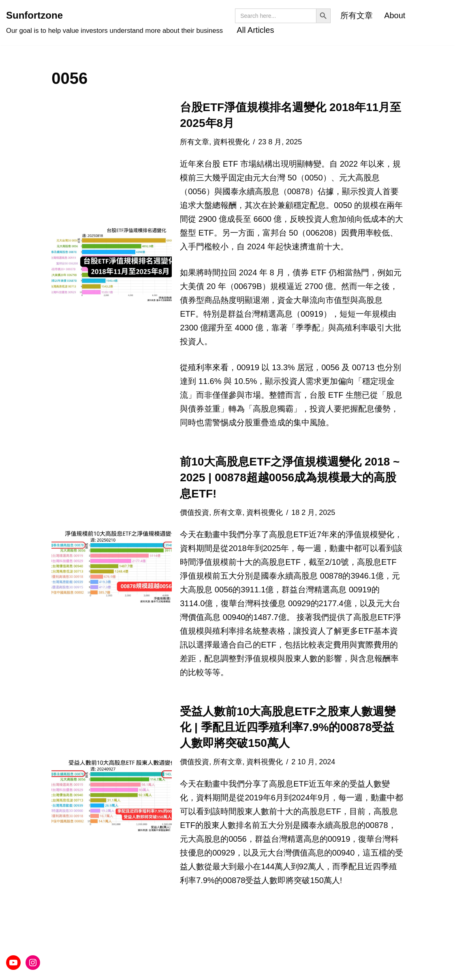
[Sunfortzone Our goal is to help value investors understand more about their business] (114, 23)
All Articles (255, 30)
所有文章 (357, 15)
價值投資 (194, 513)
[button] (112, 264)
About (395, 15)
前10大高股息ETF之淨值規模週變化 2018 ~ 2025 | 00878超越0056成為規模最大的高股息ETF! (290, 477)
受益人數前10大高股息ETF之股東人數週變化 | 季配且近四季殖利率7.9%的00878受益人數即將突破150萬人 (288, 727)
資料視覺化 (231, 142)
